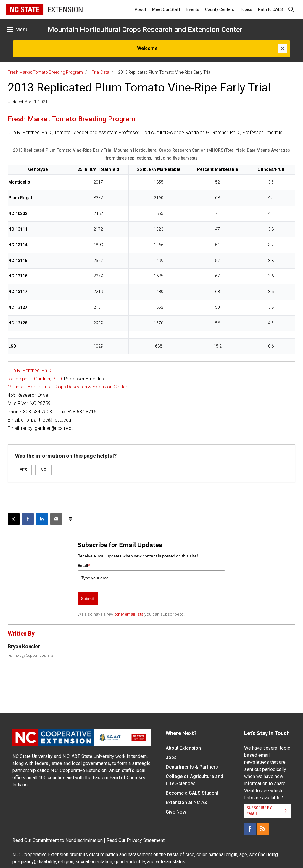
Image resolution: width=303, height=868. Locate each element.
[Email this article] (56, 519)
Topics (246, 9)
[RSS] (263, 829)
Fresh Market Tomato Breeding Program (45, 72)
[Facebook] (250, 829)
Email (84, 565)
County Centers (220, 9)
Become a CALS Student (192, 793)
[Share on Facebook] (28, 519)
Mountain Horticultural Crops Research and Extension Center (145, 30)
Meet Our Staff (166, 9)
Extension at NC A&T (188, 802)
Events (193, 9)
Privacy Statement (146, 840)
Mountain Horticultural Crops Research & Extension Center (67, 387)
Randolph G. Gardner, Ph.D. (35, 379)
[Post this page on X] (14, 519)
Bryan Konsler (24, 646)
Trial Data (100, 72)
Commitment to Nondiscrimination (68, 840)
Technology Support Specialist (31, 655)
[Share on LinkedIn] (42, 519)
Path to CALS (270, 9)
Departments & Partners (192, 767)
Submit (88, 599)
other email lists (129, 614)
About (140, 9)
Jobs (171, 757)
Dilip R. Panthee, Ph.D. (30, 370)
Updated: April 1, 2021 (28, 102)
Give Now (176, 812)
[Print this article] (70, 519)
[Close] (283, 49)
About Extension (183, 748)
